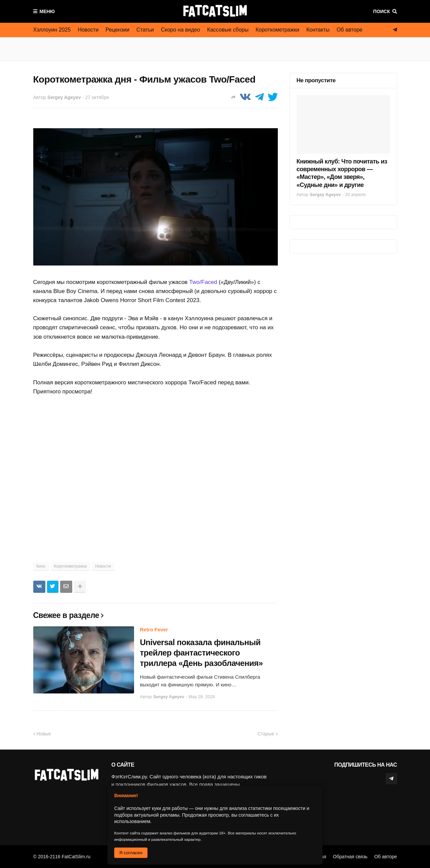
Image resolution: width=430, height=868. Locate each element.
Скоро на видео (181, 30)
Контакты (318, 30)
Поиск (382, 11)
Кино (41, 566)
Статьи (145, 30)
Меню (47, 11)
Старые (266, 734)
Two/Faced (203, 282)
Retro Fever (154, 630)
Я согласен (131, 853)
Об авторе (350, 30)
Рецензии (117, 30)
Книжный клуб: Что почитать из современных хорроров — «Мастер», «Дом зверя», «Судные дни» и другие (342, 173)
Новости (88, 30)
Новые (44, 734)
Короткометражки (277, 30)
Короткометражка (71, 566)
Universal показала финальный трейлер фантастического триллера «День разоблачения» (202, 653)
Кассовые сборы (228, 30)
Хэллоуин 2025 (52, 30)
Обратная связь (350, 857)
